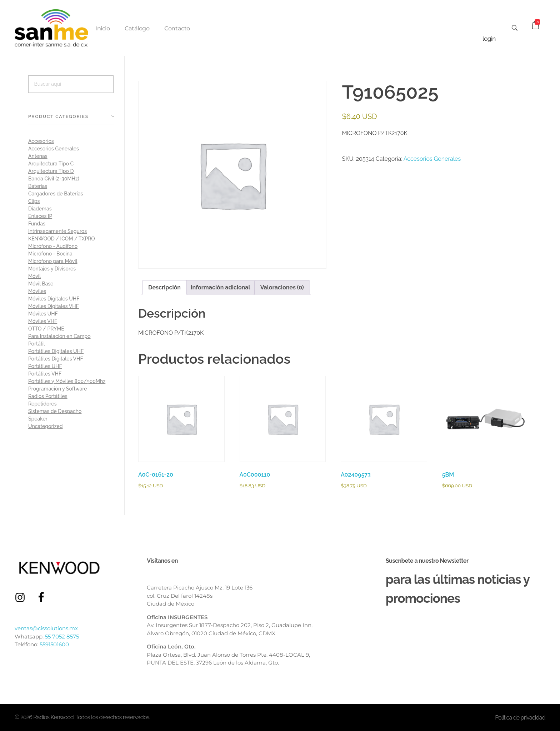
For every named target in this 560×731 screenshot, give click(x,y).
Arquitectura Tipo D (51, 171)
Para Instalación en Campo (59, 336)
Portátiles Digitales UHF (56, 351)
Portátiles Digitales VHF (56, 359)
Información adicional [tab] (221, 287)
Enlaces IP (40, 216)
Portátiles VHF (45, 374)
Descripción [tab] (164, 287)
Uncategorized (46, 426)
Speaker (38, 419)
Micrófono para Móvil (53, 261)
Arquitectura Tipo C (51, 164)
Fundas (37, 224)
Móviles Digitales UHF (54, 299)
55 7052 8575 (62, 636)
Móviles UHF (43, 314)
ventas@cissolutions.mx (46, 628)
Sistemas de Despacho (55, 411)
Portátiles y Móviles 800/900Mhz (67, 381)
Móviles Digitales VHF (54, 306)
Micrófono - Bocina (50, 254)
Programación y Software (58, 389)
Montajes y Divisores (52, 269)
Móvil (34, 276)
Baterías (38, 186)
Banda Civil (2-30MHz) (54, 179)
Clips (34, 201)
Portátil (37, 344)
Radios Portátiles (48, 396)
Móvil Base (41, 284)
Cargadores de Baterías (56, 194)
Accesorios (41, 141)
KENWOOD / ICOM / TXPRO (62, 239)
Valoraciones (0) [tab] (282, 287)
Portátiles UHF (45, 366)
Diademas (40, 209)
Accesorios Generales (432, 159)
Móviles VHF (43, 321)
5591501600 (54, 644)
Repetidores (42, 404)
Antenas (38, 156)
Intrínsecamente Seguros (57, 231)
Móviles (37, 291)
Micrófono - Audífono (53, 246)
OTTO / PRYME (46, 329)
